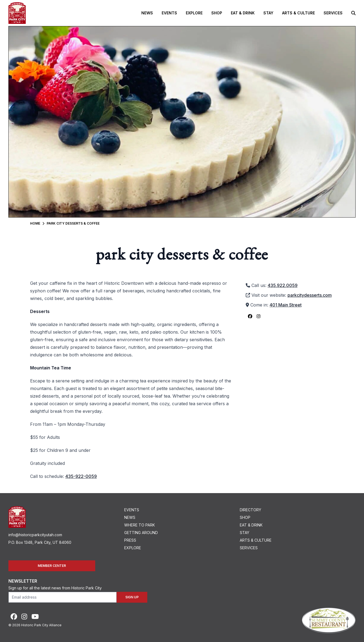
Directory (250, 510)
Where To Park (140, 525)
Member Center (52, 566)
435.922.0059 (283, 285)
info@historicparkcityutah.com (35, 535)
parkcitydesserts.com (310, 295)
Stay (268, 13)
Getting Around (141, 533)
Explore (194, 13)
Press (130, 540)
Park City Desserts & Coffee (73, 223)
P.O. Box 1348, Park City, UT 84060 (40, 542)
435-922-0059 (81, 476)
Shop (217, 13)
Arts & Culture (298, 13)
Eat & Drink (243, 13)
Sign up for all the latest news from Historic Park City (55, 588)
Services (333, 13)
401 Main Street (286, 305)
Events (169, 13)
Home (35, 223)
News (147, 13)
